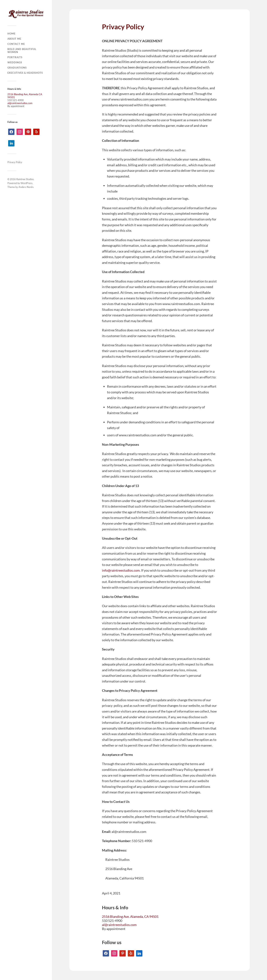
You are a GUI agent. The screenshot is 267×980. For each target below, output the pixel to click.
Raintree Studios (25, 179)
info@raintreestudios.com (121, 570)
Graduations (17, 68)
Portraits (15, 57)
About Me (14, 39)
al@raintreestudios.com (20, 103)
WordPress (27, 183)
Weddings (15, 62)
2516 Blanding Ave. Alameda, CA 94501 (130, 917)
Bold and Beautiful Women (22, 51)
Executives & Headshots (25, 73)
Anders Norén (26, 187)
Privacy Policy (15, 162)
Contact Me (16, 44)
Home (11, 34)
